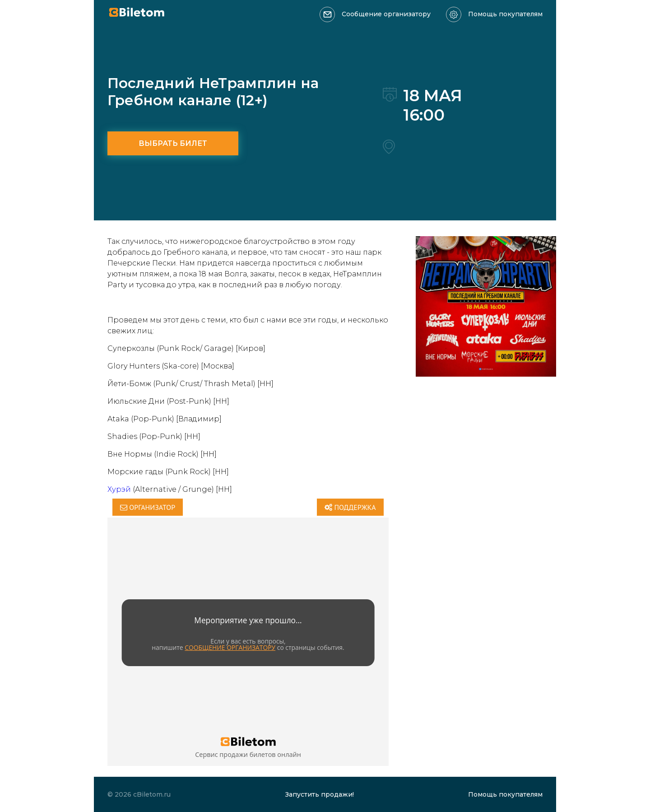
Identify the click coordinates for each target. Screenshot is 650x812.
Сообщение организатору (386, 14)
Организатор (148, 507)
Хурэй (119, 489)
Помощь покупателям (505, 14)
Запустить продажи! (320, 794)
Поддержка (350, 507)
